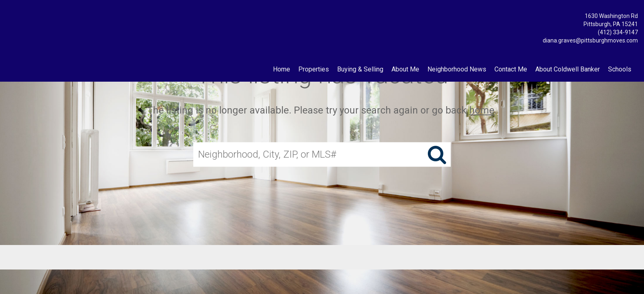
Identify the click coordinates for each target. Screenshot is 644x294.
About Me (405, 69)
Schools (620, 69)
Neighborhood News (457, 69)
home (482, 110)
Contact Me (511, 69)
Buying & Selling (360, 69)
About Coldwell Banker (568, 69)
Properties (314, 69)
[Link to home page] (8, 14)
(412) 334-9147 (618, 32)
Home (282, 69)
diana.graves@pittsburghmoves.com (590, 40)
